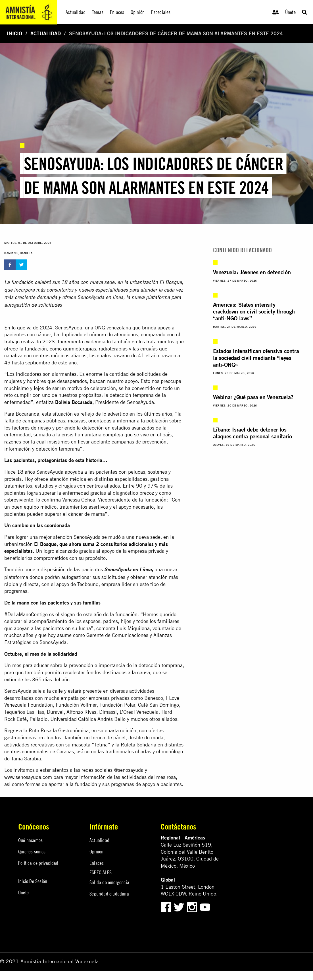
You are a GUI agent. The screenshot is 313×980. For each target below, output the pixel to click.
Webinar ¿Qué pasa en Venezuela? (253, 397)
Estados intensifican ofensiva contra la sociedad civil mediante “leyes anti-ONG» (256, 358)
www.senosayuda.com (28, 777)
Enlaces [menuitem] (117, 12)
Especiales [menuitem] (161, 12)
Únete (290, 12)
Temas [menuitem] (98, 12)
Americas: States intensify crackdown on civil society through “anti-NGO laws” (254, 311)
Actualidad (46, 33)
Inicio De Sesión (33, 881)
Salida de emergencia (109, 882)
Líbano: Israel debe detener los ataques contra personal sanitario (253, 433)
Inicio (14, 33)
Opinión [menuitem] (138, 12)
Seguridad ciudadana (109, 894)
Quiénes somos (32, 852)
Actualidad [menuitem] (76, 12)
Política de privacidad (38, 863)
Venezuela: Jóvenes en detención (252, 272)
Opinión (96, 852)
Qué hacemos (30, 840)
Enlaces (97, 863)
